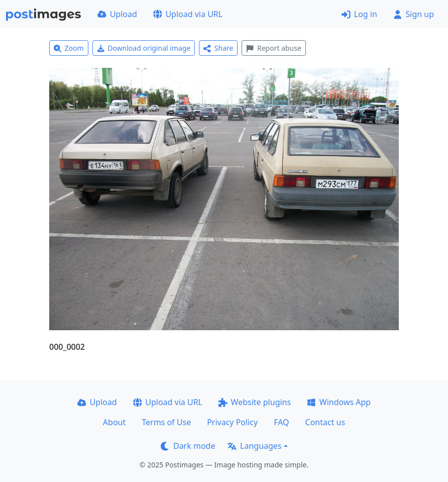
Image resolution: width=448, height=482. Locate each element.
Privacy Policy (232, 422)
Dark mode (188, 446)
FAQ (281, 422)
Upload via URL (188, 14)
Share (218, 48)
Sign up (414, 14)
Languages (254, 446)
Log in (359, 14)
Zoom (69, 48)
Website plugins (255, 402)
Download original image (144, 48)
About (114, 422)
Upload (117, 14)
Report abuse (273, 48)
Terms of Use (166, 422)
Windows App (339, 402)
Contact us (325, 422)
